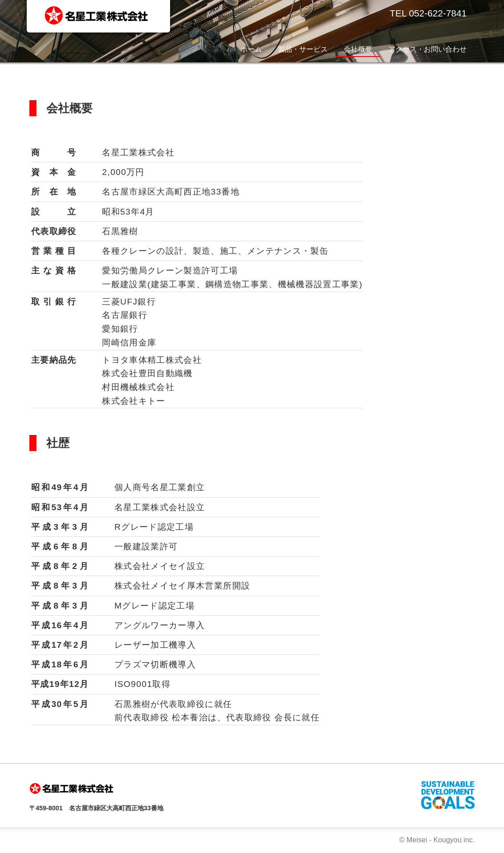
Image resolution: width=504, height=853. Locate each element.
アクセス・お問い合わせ (427, 49)
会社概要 (358, 49)
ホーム (251, 49)
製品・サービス (303, 49)
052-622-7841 (438, 13)
